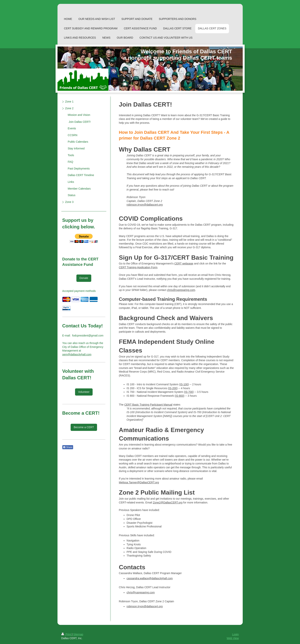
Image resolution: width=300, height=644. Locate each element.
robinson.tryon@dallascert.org (145, 205)
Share (68, 447)
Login (235, 634)
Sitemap (78, 634)
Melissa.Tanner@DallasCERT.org (139, 482)
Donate (84, 278)
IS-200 (173, 388)
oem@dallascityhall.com (77, 354)
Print (67, 634)
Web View (233, 638)
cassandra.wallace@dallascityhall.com (150, 578)
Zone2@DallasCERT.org (168, 502)
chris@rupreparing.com (181, 290)
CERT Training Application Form (138, 267)
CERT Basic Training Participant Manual (148, 405)
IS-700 (189, 392)
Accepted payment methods (79, 291)
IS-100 (184, 384)
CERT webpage (184, 264)
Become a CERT (84, 427)
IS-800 (180, 396)
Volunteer (84, 392)
